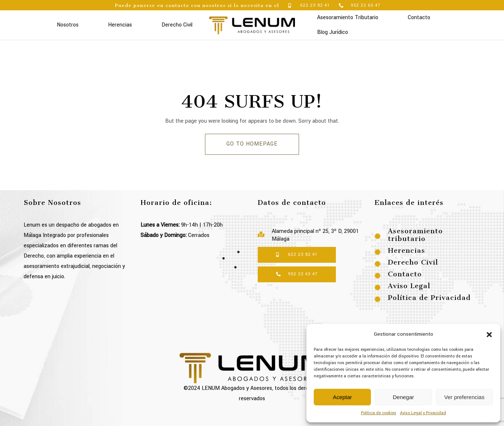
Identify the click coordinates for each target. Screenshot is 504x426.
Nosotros (68, 25)
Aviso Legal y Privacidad (423, 413)
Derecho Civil (177, 25)
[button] (489, 334)
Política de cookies (379, 413)
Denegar (403, 397)
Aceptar (343, 397)
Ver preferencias (464, 397)
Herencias (120, 25)
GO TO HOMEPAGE (252, 144)
